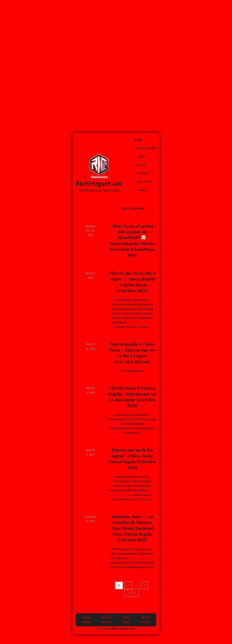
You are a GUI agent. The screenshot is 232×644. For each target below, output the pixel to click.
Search (106, 617)
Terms (142, 190)
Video (141, 157)
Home (139, 140)
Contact (143, 174)
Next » (132, 593)
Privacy (146, 622)
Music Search (147, 148)
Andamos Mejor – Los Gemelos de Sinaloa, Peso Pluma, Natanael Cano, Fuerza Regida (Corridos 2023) (132, 528)
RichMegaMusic (99, 184)
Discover (144, 182)
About (142, 165)
